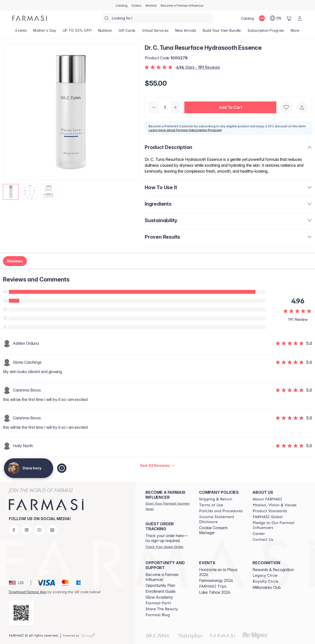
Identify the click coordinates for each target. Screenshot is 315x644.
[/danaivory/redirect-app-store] (21, 613)
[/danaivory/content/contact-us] (263, 540)
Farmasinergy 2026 (216, 580)
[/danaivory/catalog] (122, 5)
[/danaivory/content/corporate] (268, 517)
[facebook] (14, 530)
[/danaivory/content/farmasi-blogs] (158, 615)
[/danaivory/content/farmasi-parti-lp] (158, 603)
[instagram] (27, 530)
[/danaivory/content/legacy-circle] (265, 576)
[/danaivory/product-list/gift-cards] (127, 32)
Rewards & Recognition (273, 570)
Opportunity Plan (160, 585)
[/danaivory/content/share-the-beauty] (162, 609)
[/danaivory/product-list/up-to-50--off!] (77, 32)
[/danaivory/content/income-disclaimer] (221, 519)
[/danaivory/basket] (289, 18)
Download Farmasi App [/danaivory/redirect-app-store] (28, 592)
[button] (230, 107)
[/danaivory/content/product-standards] (270, 511)
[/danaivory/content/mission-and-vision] (274, 505)
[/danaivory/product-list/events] (21, 32)
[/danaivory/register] (136, 5)
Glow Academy (159, 597)
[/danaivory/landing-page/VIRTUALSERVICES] (155, 32)
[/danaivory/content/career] (259, 534)
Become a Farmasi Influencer (162, 577)
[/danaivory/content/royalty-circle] (265, 581)
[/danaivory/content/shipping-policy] (216, 499)
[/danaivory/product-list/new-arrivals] (186, 32)
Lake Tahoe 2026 (215, 592)
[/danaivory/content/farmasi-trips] (213, 586)
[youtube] (39, 530)
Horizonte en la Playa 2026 (218, 572)
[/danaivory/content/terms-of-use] (211, 505)
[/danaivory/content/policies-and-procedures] (221, 511)
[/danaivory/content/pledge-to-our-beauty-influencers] (275, 525)
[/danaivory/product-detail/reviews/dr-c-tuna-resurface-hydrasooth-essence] (157, 465)
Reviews (15, 261)
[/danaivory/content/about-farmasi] (267, 499)
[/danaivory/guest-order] (164, 547)
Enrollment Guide (160, 591)
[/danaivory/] (30, 18)
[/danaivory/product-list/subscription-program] (266, 32)
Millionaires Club (267, 587)
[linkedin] (52, 530)
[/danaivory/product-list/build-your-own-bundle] (222, 32)
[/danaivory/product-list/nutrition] (105, 32)
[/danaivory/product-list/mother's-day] (45, 32)
